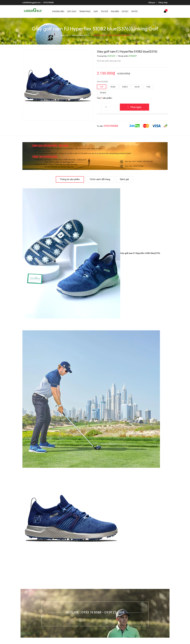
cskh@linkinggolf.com (31, 3)
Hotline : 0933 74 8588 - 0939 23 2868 (95, 612)
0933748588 (48, 3)
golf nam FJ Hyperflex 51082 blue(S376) (142, 253)
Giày (74, 253)
